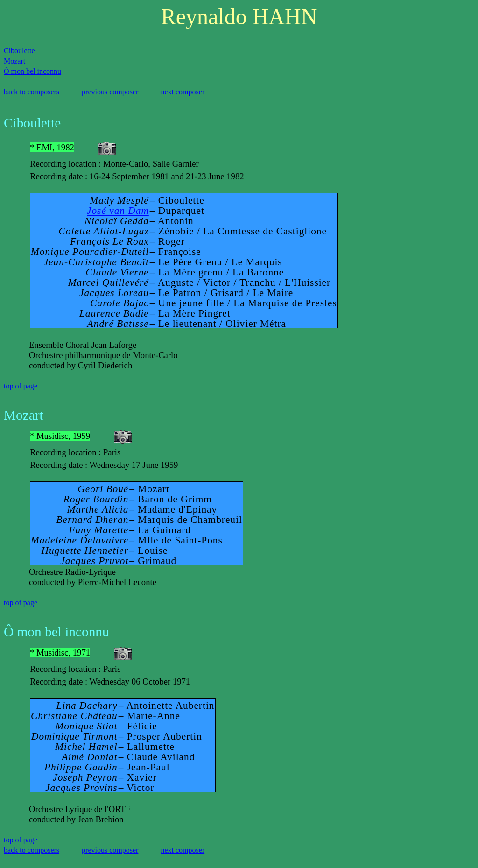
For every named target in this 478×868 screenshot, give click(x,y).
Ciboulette (19, 51)
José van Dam (118, 211)
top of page (21, 386)
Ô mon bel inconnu (32, 71)
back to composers (32, 92)
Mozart (14, 61)
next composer (183, 92)
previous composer (110, 92)
